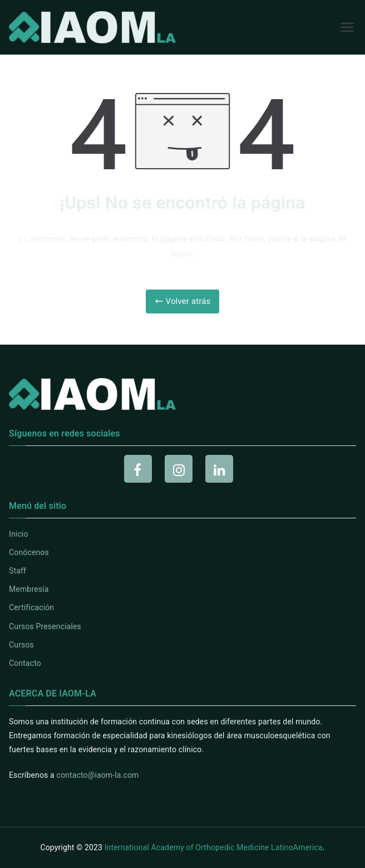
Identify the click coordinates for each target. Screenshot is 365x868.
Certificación (31, 607)
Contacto (25, 663)
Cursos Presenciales (45, 626)
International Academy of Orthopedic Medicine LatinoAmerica (214, 847)
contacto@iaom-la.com (97, 775)
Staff (18, 571)
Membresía (29, 589)
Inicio (19, 534)
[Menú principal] (347, 27)
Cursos (21, 645)
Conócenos (29, 552)
